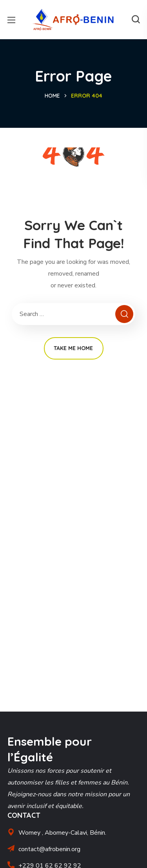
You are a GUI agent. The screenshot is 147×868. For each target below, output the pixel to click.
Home (52, 96)
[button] (136, 20)
